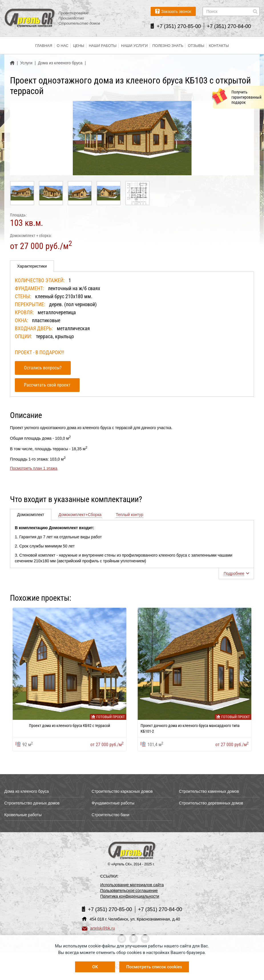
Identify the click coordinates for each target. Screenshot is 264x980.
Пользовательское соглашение (129, 891)
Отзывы (196, 46)
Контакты (219, 46)
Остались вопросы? (43, 368)
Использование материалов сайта (132, 885)
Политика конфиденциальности (130, 896)
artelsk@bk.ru (98, 928)
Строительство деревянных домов (211, 803)
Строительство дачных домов (32, 803)
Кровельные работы (23, 815)
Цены (79, 46)
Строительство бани (110, 815)
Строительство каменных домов (209, 791)
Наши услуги (134, 46)
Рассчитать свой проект (47, 385)
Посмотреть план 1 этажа (34, 468)
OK (95, 967)
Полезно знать (168, 46)
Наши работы (103, 46)
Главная (44, 46)
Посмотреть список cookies (154, 967)
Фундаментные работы (113, 803)
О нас (63, 46)
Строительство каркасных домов (122, 791)
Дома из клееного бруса (27, 791)
